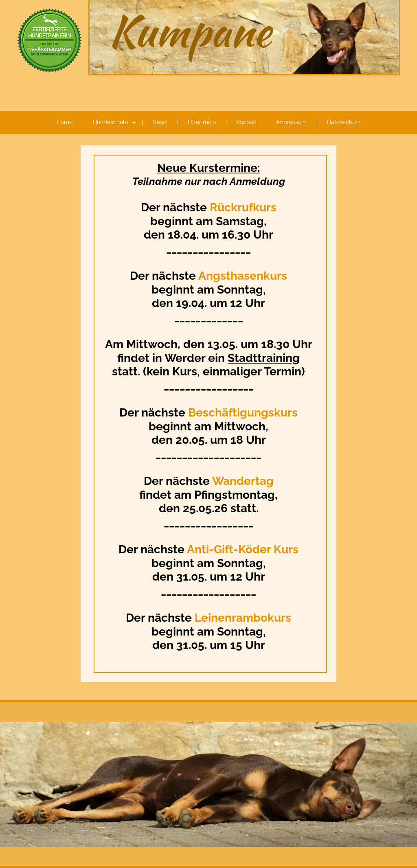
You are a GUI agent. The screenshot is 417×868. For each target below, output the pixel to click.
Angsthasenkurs (241, 276)
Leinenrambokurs (243, 618)
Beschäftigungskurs (243, 413)
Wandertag (243, 481)
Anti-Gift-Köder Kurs (243, 549)
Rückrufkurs (243, 207)
